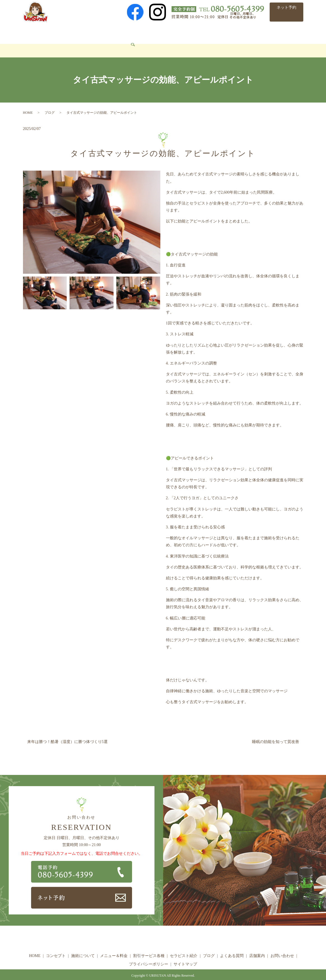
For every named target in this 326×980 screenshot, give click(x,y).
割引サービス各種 (160, 32)
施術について (87, 32)
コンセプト (57, 32)
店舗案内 (281, 32)
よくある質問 (253, 32)
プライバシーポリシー (149, 956)
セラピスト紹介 (200, 32)
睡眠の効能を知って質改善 (276, 734)
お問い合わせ (39, 42)
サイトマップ (185, 956)
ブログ (228, 32)
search (62, 43)
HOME (33, 32)
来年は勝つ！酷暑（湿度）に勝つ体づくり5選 (67, 734)
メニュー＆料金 (121, 32)
